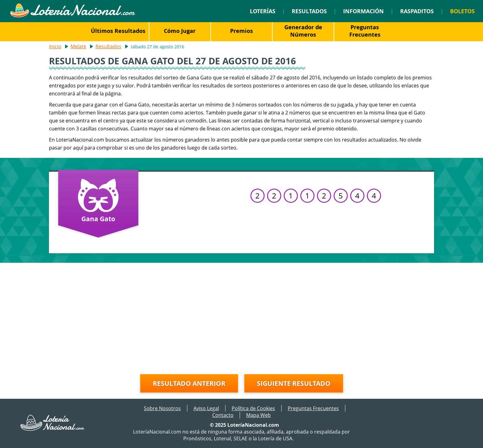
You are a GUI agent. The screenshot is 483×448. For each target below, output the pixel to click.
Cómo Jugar (180, 31)
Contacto (223, 415)
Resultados (309, 11)
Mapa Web (258, 415)
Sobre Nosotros (162, 408)
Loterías (263, 11)
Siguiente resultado (294, 383)
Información (363, 11)
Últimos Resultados (118, 31)
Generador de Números (303, 31)
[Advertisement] (241, 315)
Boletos (462, 11)
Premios (241, 31)
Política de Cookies (253, 408)
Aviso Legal (206, 408)
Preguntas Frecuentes (365, 31)
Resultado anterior (189, 383)
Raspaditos (417, 11)
